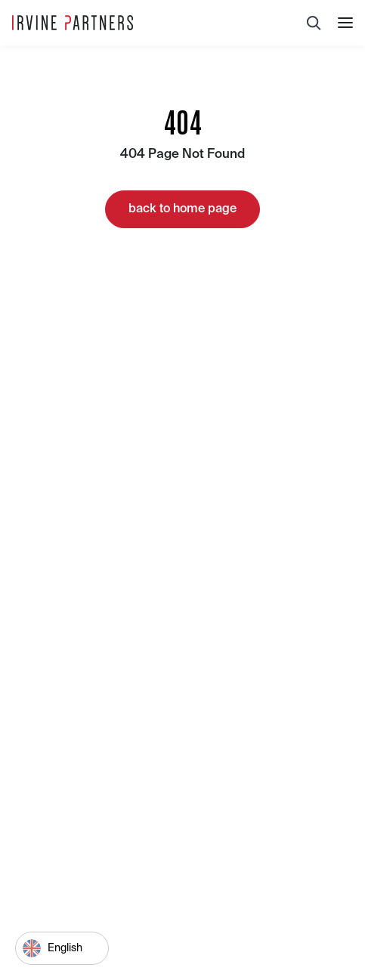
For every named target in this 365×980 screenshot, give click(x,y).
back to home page (182, 209)
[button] (345, 23)
